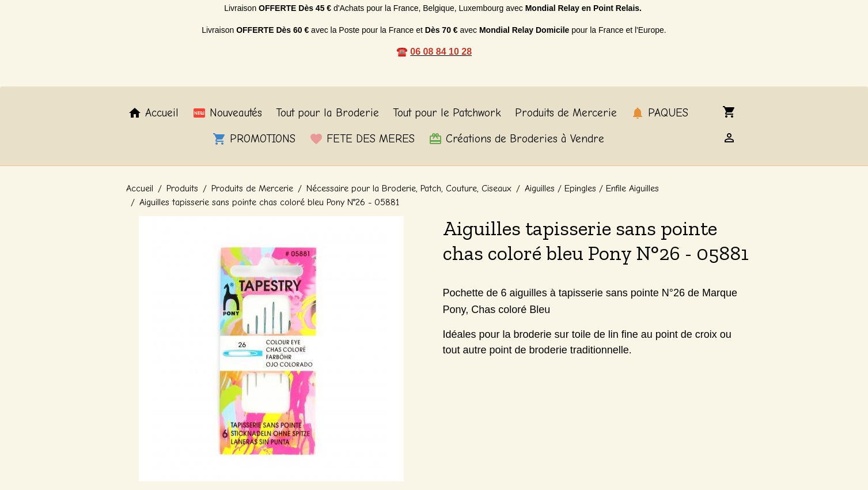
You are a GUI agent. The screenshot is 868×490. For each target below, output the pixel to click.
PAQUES (659, 113)
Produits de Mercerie (566, 113)
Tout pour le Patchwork (447, 113)
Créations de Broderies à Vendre (516, 139)
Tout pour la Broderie (327, 113)
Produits (182, 189)
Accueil (153, 113)
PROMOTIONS (254, 139)
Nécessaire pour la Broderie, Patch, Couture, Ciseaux (409, 189)
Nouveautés (227, 113)
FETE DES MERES (362, 139)
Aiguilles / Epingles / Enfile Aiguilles (592, 189)
